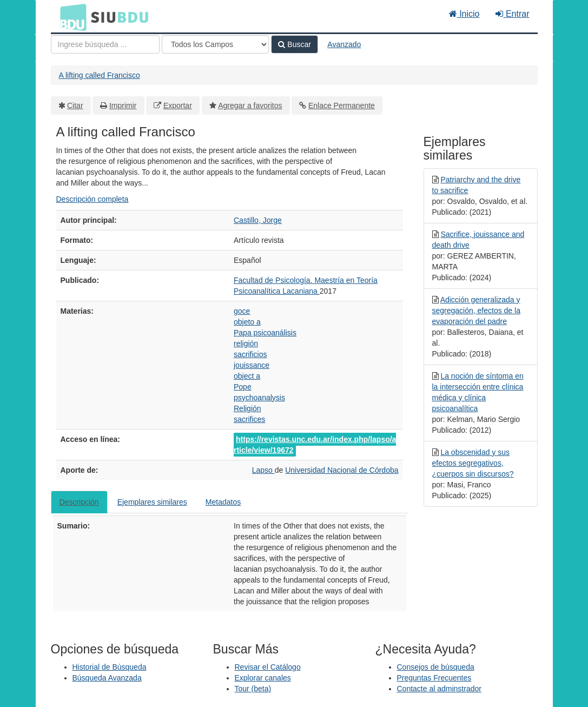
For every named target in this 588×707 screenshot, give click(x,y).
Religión (247, 408)
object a (247, 376)
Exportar (178, 105)
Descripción (79, 502)
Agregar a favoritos (250, 105)
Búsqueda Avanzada (107, 678)
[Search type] (215, 44)
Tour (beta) (253, 689)
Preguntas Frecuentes (434, 678)
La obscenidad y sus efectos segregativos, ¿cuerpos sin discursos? (473, 463)
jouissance (252, 365)
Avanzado (344, 44)
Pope (243, 387)
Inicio (464, 14)
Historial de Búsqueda (110, 667)
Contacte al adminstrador (439, 689)
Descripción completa (93, 199)
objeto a (247, 322)
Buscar (294, 44)
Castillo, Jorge (258, 220)
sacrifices (249, 419)
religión (246, 343)
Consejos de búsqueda (436, 667)
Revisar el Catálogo (268, 667)
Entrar (512, 14)
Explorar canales (263, 678)
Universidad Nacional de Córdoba (342, 470)
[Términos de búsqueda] (105, 44)
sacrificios (250, 354)
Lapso (263, 470)
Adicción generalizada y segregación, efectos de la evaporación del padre (476, 310)
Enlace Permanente (342, 105)
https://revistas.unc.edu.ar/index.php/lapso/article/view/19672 (315, 445)
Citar (75, 105)
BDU (70, 17)
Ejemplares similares (152, 502)
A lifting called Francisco (100, 75)
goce (242, 311)
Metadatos (223, 502)
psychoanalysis (259, 398)
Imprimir (123, 105)
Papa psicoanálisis (265, 333)
